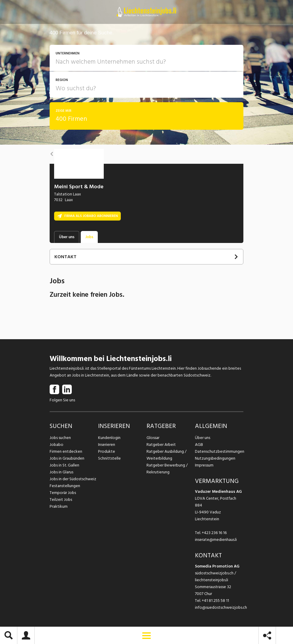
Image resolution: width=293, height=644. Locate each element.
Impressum (204, 465)
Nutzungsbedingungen (215, 458)
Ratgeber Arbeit (161, 445)
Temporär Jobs (63, 493)
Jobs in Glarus (61, 472)
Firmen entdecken (66, 451)
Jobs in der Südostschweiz (73, 479)
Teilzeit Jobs (61, 500)
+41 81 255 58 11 (215, 601)
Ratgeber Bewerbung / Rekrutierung (167, 469)
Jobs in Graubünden (67, 458)
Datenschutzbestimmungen (219, 451)
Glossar (153, 438)
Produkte (107, 451)
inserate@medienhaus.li (216, 540)
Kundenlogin (109, 438)
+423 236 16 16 (214, 533)
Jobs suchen (60, 438)
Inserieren (107, 445)
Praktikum (59, 506)
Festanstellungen (65, 486)
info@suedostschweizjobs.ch (221, 607)
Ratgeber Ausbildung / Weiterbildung (167, 455)
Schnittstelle (109, 458)
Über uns (203, 438)
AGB (199, 445)
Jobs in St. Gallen (64, 465)
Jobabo (57, 445)
